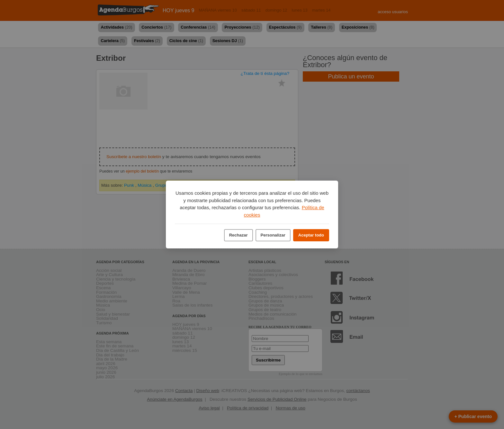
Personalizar (273, 235)
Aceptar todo (311, 235)
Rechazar (239, 235)
